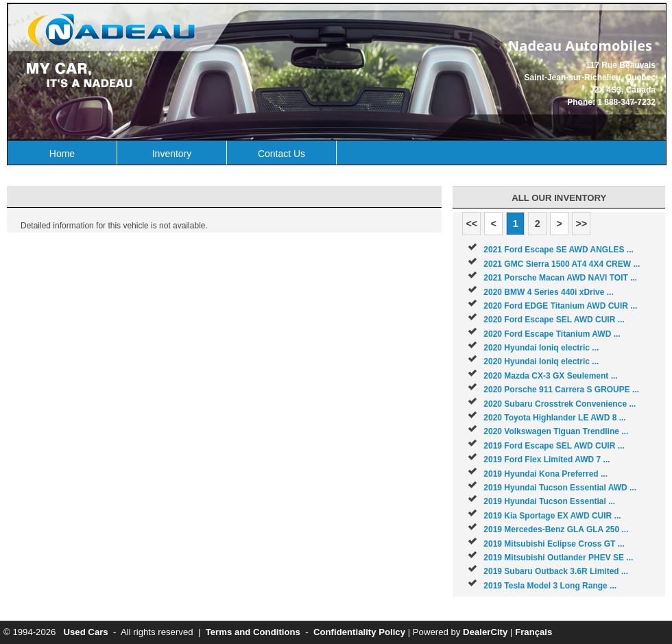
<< (471, 224)
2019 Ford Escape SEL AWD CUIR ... (554, 446)
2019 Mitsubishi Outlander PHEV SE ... (558, 558)
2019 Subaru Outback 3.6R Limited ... (556, 571)
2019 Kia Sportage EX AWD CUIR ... (552, 516)
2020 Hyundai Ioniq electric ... (541, 348)
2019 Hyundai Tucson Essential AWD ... (560, 488)
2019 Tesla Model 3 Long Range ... (550, 586)
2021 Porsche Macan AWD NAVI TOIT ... (560, 278)
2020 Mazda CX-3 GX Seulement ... (550, 376)
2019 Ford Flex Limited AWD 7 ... (547, 460)
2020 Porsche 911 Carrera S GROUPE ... (561, 390)
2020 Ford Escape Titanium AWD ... (552, 334)
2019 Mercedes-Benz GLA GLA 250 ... (556, 529)
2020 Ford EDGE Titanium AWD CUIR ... (560, 306)
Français (533, 632)
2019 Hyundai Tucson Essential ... (549, 501)
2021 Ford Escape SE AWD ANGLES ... (559, 250)
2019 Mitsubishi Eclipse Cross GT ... (554, 544)
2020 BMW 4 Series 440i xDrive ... (548, 292)
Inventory (172, 154)
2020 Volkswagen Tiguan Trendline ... (556, 431)
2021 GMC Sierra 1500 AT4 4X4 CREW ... (562, 264)
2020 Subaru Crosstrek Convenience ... (560, 404)
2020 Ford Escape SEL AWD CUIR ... (554, 320)
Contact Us (281, 154)
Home (62, 154)
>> (581, 224)
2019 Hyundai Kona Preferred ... (545, 474)
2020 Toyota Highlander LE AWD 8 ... (554, 418)
